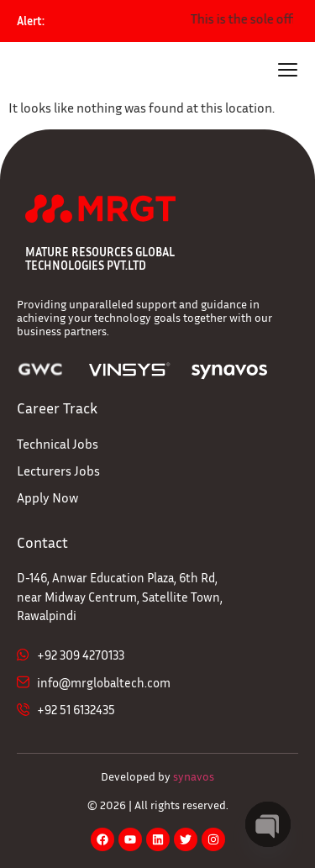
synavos (194, 776)
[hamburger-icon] (288, 72)
